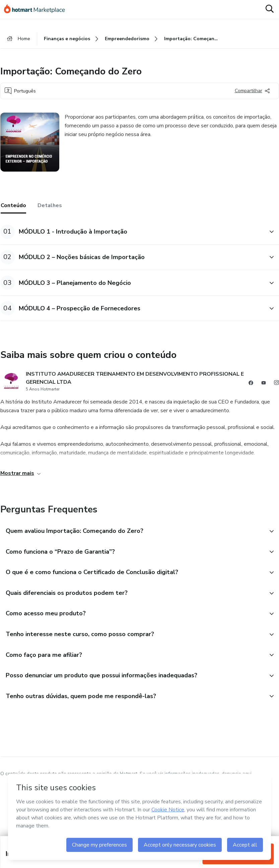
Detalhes (50, 205)
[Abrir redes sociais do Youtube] (264, 384)
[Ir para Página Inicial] (38, 9)
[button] (132, 232)
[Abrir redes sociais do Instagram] (276, 384)
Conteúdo (13, 205)
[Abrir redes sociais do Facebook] (251, 384)
